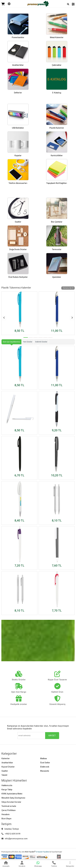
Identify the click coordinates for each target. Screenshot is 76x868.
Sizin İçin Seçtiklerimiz (11, 342)
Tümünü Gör (68, 288)
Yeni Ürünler (28, 342)
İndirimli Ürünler (41, 342)
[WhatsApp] (38, 864)
